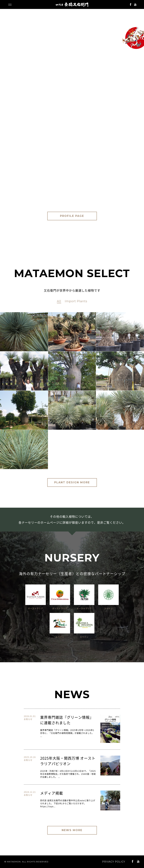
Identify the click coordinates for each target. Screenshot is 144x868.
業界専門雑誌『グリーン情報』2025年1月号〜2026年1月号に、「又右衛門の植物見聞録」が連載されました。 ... (67, 733)
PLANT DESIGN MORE (72, 482)
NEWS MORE (72, 830)
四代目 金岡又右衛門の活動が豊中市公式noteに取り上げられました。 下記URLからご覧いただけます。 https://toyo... (68, 803)
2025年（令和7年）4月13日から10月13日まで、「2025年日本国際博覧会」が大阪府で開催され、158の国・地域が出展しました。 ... (68, 774)
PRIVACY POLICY (114, 862)
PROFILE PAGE (72, 216)
